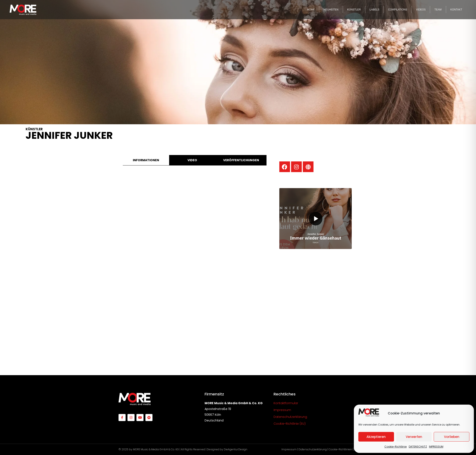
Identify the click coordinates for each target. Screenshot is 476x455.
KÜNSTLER (354, 10)
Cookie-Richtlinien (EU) (343, 449)
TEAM (438, 10)
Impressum (289, 449)
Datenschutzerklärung (313, 449)
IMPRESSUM (436, 447)
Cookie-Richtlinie (395, 447)
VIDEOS (421, 10)
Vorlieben (452, 437)
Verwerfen (414, 437)
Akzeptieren (376, 437)
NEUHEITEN (331, 10)
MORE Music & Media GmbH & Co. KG (156, 449)
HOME (311, 10)
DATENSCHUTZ (418, 447)
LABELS (374, 10)
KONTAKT (456, 10)
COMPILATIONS (398, 10)
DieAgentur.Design (236, 449)
